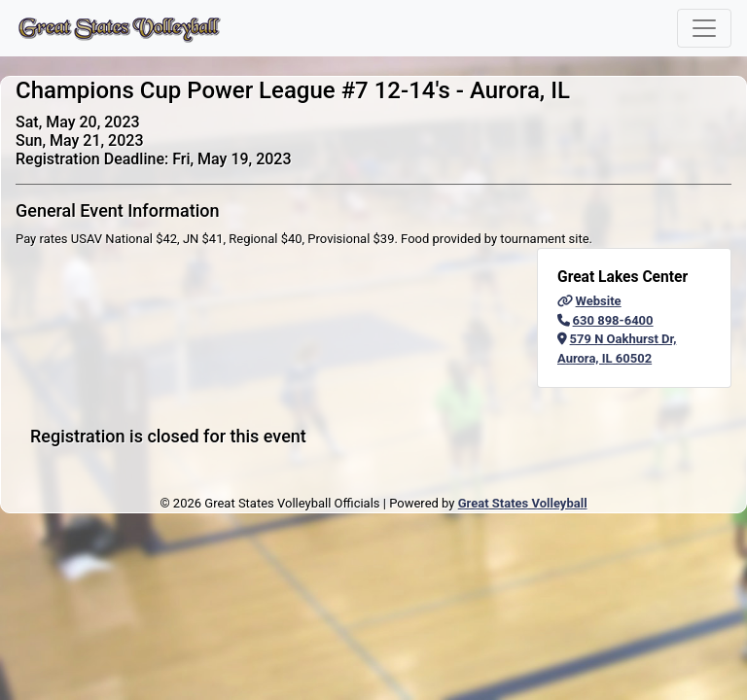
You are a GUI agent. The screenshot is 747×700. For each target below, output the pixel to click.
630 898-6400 (605, 320)
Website (589, 301)
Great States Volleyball (523, 503)
